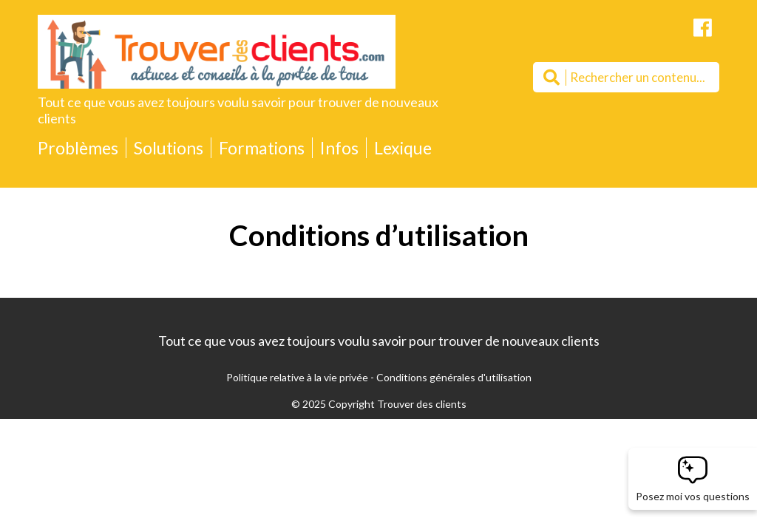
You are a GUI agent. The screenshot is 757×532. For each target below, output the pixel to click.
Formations (262, 148)
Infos (339, 148)
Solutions (169, 148)
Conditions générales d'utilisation (454, 377)
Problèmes (78, 148)
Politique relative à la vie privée (297, 377)
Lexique (403, 148)
